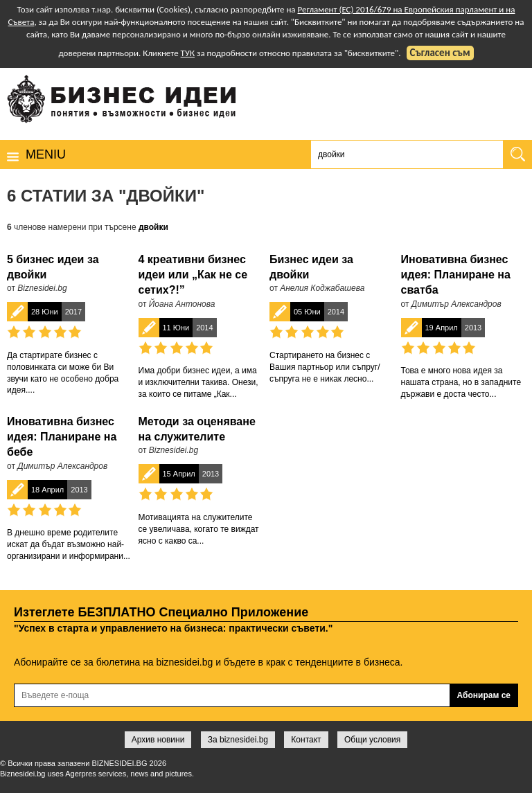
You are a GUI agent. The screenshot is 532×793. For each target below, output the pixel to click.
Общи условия (372, 740)
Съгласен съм (440, 53)
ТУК (188, 53)
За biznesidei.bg (238, 740)
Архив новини (158, 740)
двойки (153, 227)
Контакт (306, 740)
